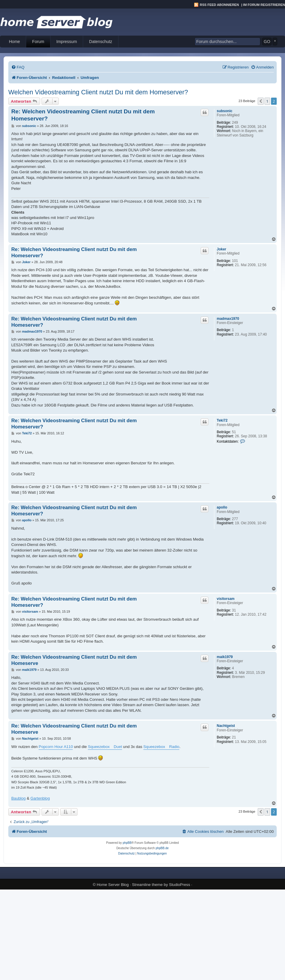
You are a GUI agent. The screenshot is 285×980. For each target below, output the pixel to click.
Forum (38, 42)
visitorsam (226, 599)
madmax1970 (228, 319)
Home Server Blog (113, 885)
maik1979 (225, 657)
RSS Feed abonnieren (219, 5)
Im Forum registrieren (264, 5)
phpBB (127, 843)
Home (14, 42)
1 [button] (267, 101)
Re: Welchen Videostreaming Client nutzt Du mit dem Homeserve (74, 660)
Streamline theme (147, 885)
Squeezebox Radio (161, 747)
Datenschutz (101, 42)
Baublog (18, 798)
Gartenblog (40, 798)
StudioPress (179, 885)
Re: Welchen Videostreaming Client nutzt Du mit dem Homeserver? (83, 115)
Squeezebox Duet (105, 747)
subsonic (225, 111)
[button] (261, 101)
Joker (221, 249)
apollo (222, 507)
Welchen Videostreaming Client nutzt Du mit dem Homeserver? (98, 92)
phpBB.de (162, 848)
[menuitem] (18, 67)
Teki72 (222, 420)
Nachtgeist (226, 726)
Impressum (67, 42)
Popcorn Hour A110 (56, 747)
